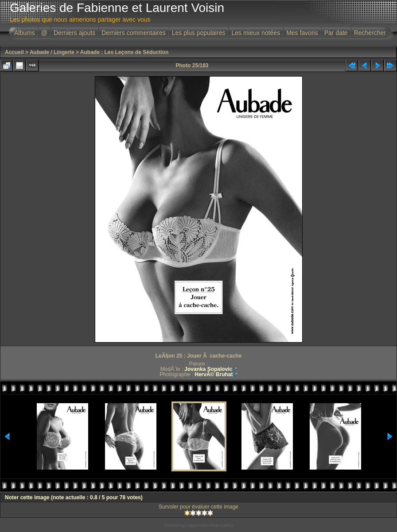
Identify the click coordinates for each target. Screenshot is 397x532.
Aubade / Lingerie (52, 52)
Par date (336, 33)
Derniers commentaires (134, 33)
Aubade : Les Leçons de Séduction (124, 52)
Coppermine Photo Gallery (210, 525)
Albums (25, 33)
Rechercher (370, 33)
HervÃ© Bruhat (214, 374)
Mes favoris (302, 33)
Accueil (14, 52)
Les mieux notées (256, 33)
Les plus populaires (199, 33)
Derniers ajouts (74, 33)
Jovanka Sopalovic (208, 369)
